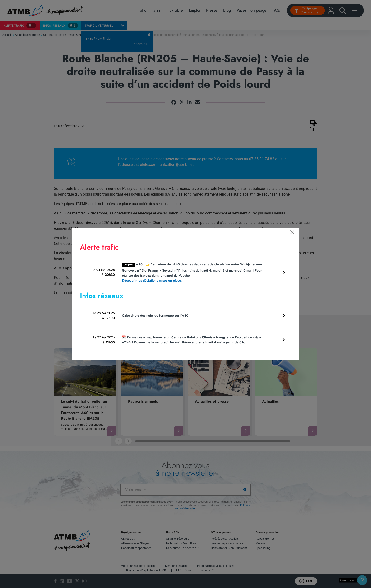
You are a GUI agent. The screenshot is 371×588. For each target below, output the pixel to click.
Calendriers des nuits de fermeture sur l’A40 (155, 315)
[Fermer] (292, 232)
